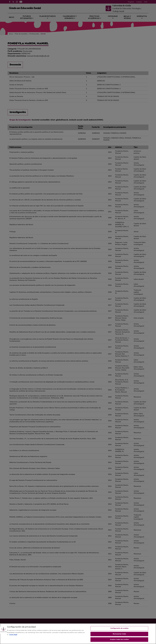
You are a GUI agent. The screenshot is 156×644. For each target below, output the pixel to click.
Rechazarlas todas (119, 636)
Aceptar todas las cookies (119, 642)
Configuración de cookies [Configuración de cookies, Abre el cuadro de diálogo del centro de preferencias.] (119, 630)
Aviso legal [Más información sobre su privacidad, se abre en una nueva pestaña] (13, 637)
